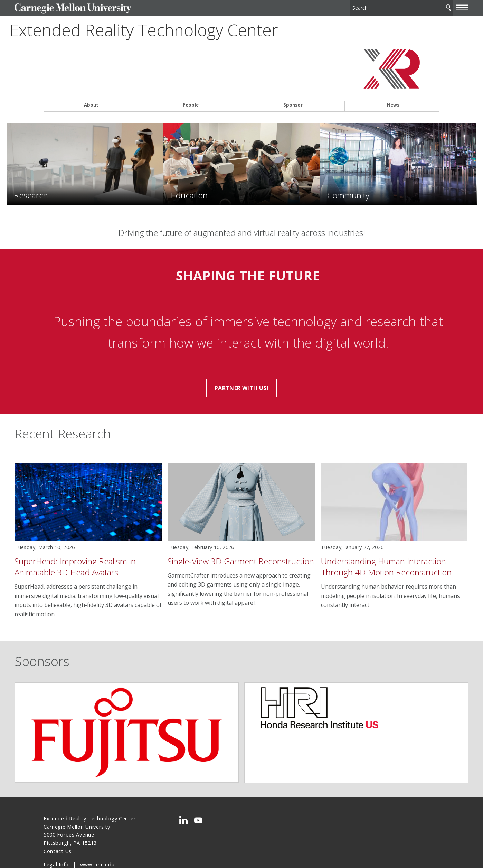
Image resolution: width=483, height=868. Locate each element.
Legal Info (56, 838)
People (191, 82)
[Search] (375, 7)
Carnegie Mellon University (95, 7)
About (91, 82)
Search (420, 7)
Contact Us (58, 825)
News (393, 82)
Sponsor (293, 82)
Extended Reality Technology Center (150, 44)
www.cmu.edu (97, 838)
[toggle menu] (433, 6)
